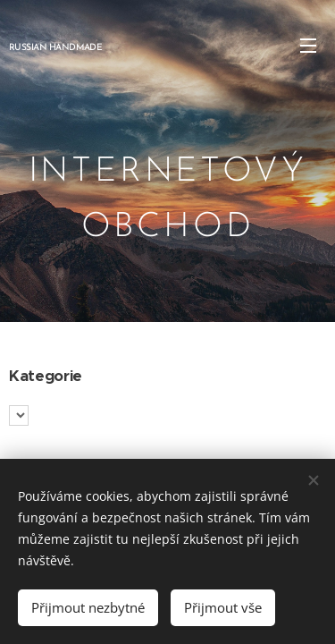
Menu (308, 46)
